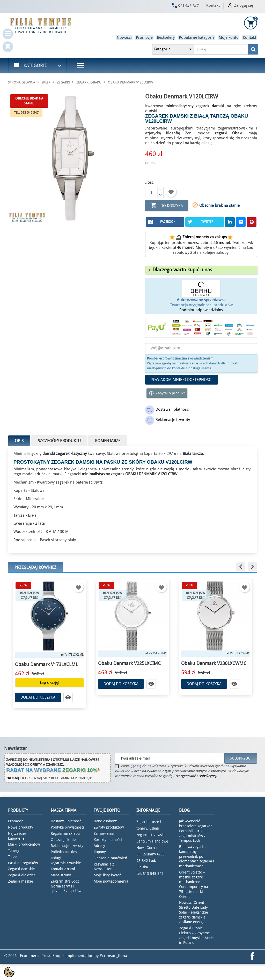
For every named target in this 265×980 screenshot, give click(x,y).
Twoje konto (107, 810)
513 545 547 (188, 6)
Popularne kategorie (197, 37)
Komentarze (108, 441)
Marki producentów (24, 844)
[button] (179, 270)
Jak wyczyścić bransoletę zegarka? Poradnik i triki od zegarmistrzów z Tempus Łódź (195, 831)
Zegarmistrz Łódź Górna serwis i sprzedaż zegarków (66, 886)
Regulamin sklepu (65, 833)
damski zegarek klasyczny (65, 454)
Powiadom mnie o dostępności (182, 380)
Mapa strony (61, 875)
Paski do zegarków (23, 863)
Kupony (100, 852)
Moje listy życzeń (108, 875)
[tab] (201, 270)
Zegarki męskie (21, 881)
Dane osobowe (106, 821)
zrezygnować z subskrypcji (196, 776)
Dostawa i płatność (66, 821)
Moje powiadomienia (111, 881)
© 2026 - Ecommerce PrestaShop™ (35, 956)
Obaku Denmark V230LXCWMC (214, 663)
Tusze (12, 857)
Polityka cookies (64, 852)
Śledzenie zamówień (110, 858)
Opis (19, 441)
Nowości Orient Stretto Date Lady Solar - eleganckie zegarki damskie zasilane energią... (194, 912)
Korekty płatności (108, 840)
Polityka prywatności (67, 827)
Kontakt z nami (63, 869)
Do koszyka (167, 206)
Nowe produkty (21, 827)
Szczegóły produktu (59, 441)
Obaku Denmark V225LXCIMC (129, 663)
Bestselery (166, 37)
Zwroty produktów (109, 827)
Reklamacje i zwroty (67, 846)
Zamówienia (104, 833)
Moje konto (229, 37)
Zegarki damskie (21, 869)
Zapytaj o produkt (167, 393)
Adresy (99, 846)
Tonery (14, 851)
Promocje (144, 37)
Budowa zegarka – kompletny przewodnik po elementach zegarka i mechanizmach (197, 856)
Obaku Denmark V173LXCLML (46, 664)
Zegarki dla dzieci (22, 875)
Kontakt (213, 5)
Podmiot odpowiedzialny (201, 310)
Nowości (124, 37)
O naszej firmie (63, 840)
